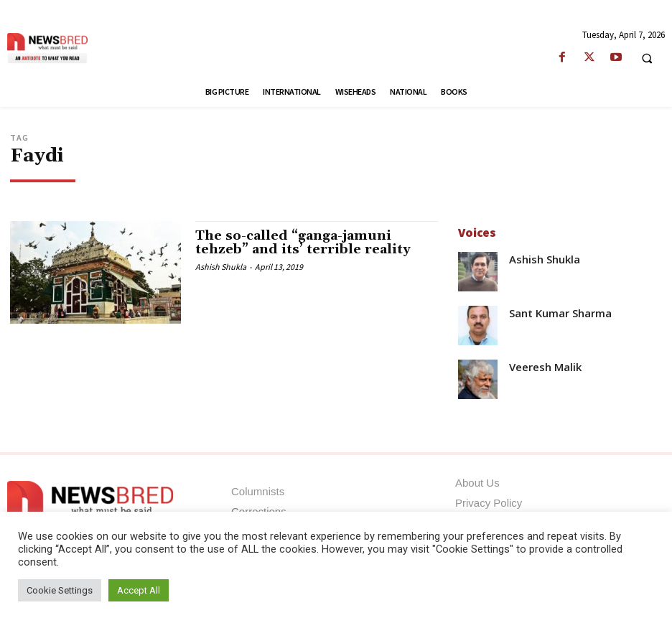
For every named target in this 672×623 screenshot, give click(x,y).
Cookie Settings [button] (60, 590)
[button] (647, 58)
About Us (477, 483)
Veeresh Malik (545, 367)
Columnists (258, 491)
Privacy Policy (489, 503)
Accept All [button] (139, 590)
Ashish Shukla (221, 267)
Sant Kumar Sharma (560, 313)
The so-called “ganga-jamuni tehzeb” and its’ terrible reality (303, 243)
